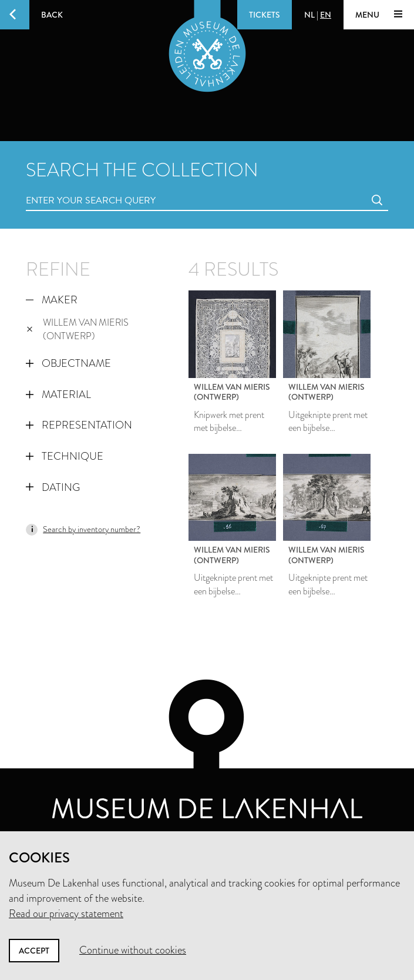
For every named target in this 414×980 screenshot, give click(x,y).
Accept (34, 951)
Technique (65, 456)
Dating (53, 487)
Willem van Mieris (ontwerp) (78, 329)
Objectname (68, 363)
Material (58, 394)
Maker (52, 300)
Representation (79, 425)
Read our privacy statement (66, 914)
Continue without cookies (133, 950)
